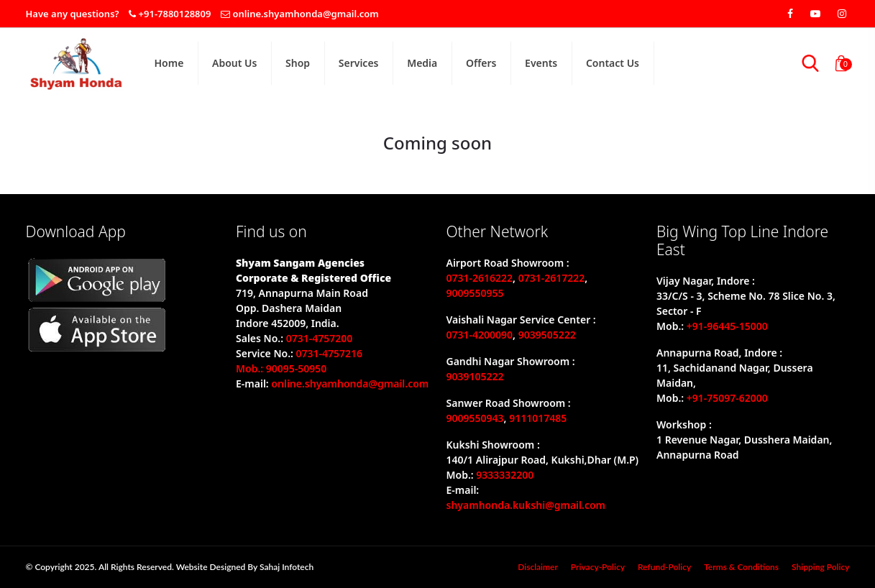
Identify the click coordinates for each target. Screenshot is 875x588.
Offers (481, 63)
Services (359, 63)
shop (298, 63)
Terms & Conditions (741, 567)
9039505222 (547, 335)
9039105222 (475, 376)
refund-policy (664, 567)
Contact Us (613, 63)
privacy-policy (598, 567)
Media (422, 63)
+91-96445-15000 (727, 326)
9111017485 (538, 418)
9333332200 (505, 475)
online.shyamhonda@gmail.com (305, 14)
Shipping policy (820, 567)
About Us (234, 63)
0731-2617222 (552, 278)
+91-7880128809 (175, 14)
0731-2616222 (480, 278)
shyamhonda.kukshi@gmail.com (526, 505)
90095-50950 (297, 368)
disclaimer (538, 567)
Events (541, 63)
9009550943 (475, 418)
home (169, 63)
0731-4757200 (320, 338)
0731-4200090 (480, 335)
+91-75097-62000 (727, 398)
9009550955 (475, 293)
